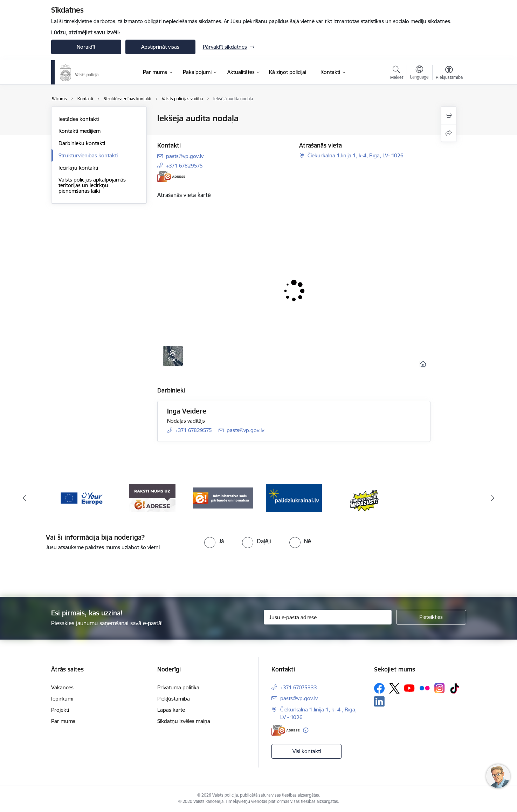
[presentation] (271, 571)
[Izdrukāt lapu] (449, 115)
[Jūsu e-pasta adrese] (328, 617)
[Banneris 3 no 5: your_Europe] (81, 497)
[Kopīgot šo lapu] (449, 133)
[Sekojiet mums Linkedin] (379, 702)
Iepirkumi (62, 699)
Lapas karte (171, 710)
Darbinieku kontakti (82, 143)
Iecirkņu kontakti (78, 168)
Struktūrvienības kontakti (88, 155)
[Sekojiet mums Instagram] (440, 688)
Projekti (60, 710)
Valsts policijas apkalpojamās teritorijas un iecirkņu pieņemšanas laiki (92, 185)
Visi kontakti (307, 751)
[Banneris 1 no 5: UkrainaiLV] (294, 497)
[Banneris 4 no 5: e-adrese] (152, 497)
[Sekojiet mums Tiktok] (455, 688)
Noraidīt (86, 47)
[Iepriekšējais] (25, 498)
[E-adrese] (171, 176)
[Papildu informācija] (306, 730)
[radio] (214, 541)
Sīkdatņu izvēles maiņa (184, 721)
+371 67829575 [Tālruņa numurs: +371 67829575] (184, 166)
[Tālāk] (493, 498)
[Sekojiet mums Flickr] (425, 688)
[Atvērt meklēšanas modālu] (397, 74)
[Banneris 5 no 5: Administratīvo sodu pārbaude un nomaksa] (223, 497)
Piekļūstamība (174, 699)
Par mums (63, 721)
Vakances (62, 687)
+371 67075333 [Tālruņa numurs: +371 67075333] (299, 687)
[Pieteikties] (431, 617)
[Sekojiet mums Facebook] (379, 688)
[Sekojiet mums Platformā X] (394, 688)
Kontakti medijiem (80, 131)
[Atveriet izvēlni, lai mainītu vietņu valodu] (419, 73)
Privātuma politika (178, 687)
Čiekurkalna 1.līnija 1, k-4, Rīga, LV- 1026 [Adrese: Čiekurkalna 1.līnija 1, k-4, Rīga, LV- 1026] (356, 155)
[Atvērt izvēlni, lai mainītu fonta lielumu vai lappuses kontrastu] (449, 74)
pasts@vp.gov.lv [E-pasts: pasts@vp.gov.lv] (185, 156)
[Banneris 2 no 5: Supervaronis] (365, 497)
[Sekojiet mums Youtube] (409, 688)
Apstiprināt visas (160, 47)
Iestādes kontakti (79, 119)
